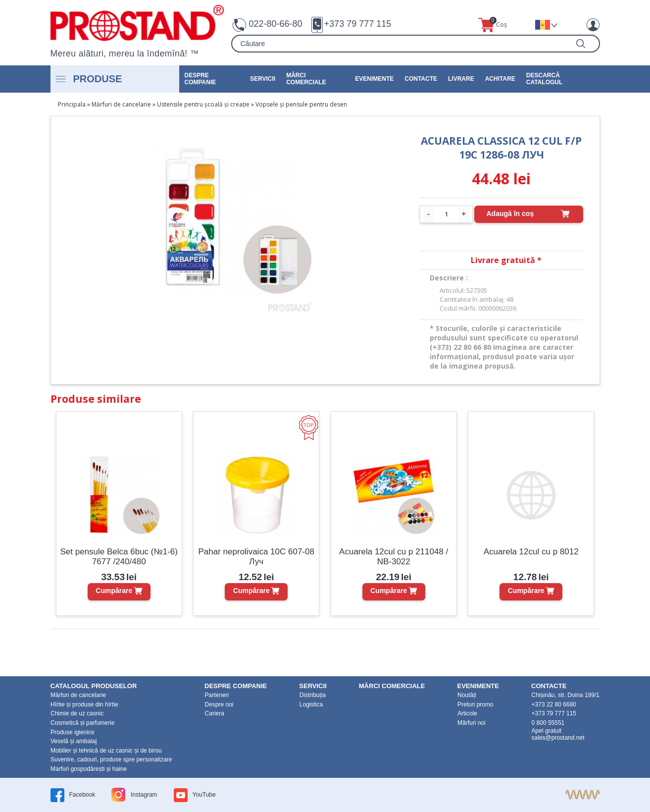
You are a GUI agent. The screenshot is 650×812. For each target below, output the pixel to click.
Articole (467, 713)
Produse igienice (73, 732)
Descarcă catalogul (545, 79)
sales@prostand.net (558, 738)
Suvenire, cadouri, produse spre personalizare (111, 759)
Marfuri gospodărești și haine (89, 769)
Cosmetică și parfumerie (82, 723)
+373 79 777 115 (358, 24)
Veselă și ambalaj (74, 741)
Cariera (215, 713)
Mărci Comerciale (306, 79)
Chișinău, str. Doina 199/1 (566, 695)
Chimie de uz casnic (77, 713)
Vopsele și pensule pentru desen (301, 104)
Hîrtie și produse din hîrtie (84, 704)
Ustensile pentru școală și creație (203, 104)
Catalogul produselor (94, 686)
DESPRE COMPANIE (200, 79)
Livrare (461, 79)
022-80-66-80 (276, 24)
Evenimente (374, 79)
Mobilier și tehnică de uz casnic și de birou (106, 751)
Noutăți (467, 695)
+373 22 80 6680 (554, 704)
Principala (72, 104)
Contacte (421, 79)
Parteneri (217, 695)
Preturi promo (475, 704)
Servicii (263, 79)
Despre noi (219, 704)
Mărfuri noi (472, 723)
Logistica (311, 704)
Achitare (500, 79)
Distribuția (313, 695)
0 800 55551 (548, 723)
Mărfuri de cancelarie (121, 104)
